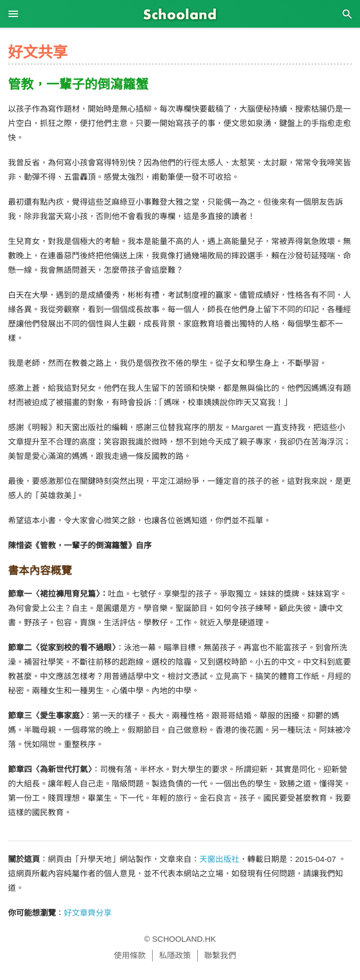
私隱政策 (175, 955)
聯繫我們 (220, 955)
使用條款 (130, 955)
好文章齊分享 (88, 913)
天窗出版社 (219, 859)
